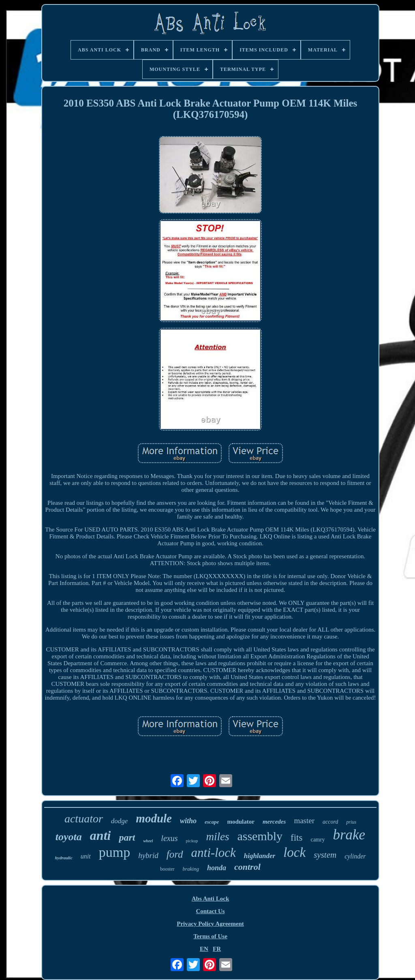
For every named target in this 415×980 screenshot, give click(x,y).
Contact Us (210, 911)
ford (175, 854)
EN (204, 949)
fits (296, 838)
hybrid (148, 855)
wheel (148, 841)
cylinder (355, 856)
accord (330, 822)
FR (217, 949)
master (304, 821)
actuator (84, 819)
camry (318, 840)
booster (167, 869)
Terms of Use (210, 936)
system (325, 855)
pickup (192, 841)
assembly (260, 836)
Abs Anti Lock (211, 899)
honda (217, 868)
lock (294, 852)
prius (351, 822)
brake (349, 835)
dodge (120, 821)
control (247, 867)
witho (188, 821)
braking (191, 869)
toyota (69, 837)
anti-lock (214, 853)
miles (217, 837)
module (154, 818)
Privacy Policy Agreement (210, 924)
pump (114, 852)
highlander (260, 856)
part (127, 837)
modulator (241, 822)
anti (101, 835)
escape (212, 822)
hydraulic (63, 858)
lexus (169, 838)
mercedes (274, 822)
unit (86, 856)
